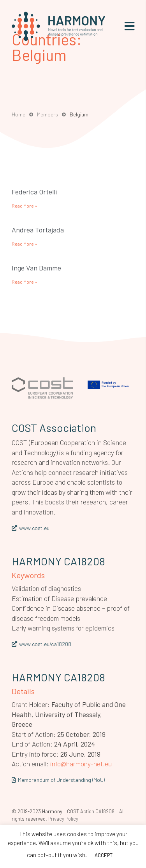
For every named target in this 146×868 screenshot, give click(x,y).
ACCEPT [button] (104, 855)
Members (47, 114)
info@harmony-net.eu (81, 764)
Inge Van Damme (36, 268)
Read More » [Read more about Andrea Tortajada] (24, 244)
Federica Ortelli (34, 192)
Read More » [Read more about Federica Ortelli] (24, 206)
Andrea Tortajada (38, 230)
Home (18, 114)
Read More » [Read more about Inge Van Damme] (24, 282)
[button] (129, 26)
